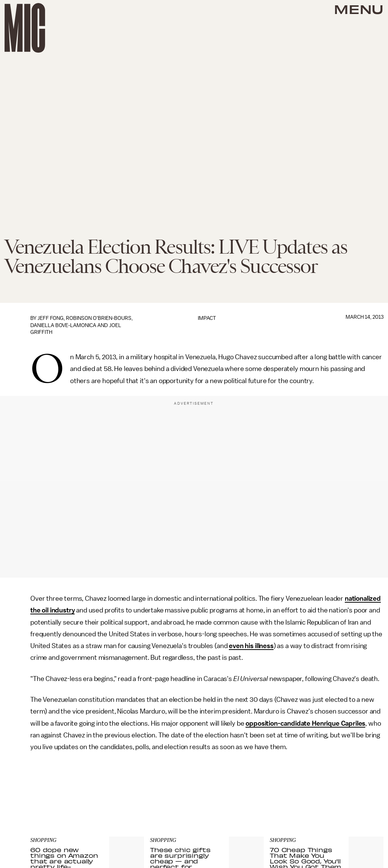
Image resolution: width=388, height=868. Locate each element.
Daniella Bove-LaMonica (63, 325)
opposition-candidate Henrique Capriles (305, 723)
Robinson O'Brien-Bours (99, 318)
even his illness (251, 646)
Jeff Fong (51, 318)
